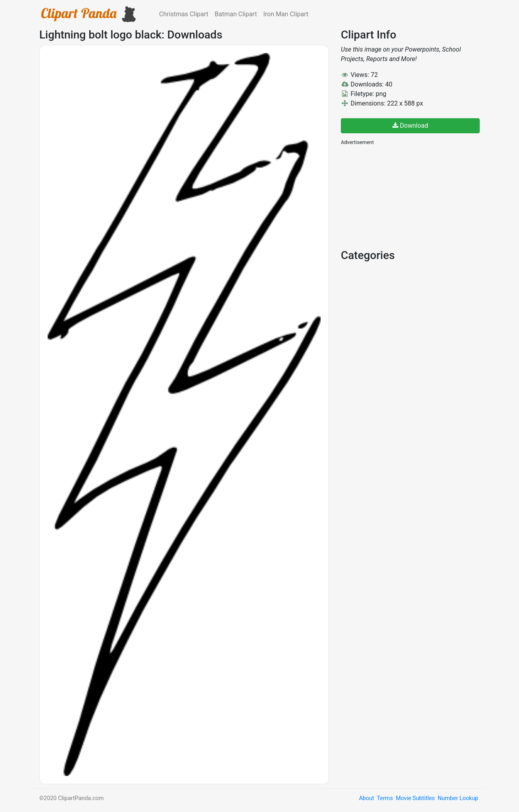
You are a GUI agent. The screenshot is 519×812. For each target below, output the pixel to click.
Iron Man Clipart (286, 14)
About (367, 798)
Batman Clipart (236, 14)
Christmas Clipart (184, 14)
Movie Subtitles (415, 798)
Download (410, 126)
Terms (385, 798)
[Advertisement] (400, 196)
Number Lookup (458, 798)
